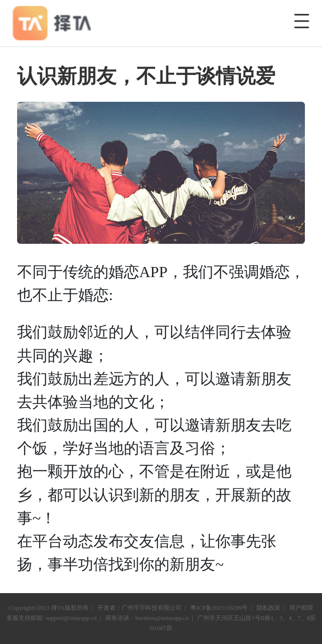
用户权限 (301, 608)
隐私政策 (268, 608)
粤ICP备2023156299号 (219, 608)
